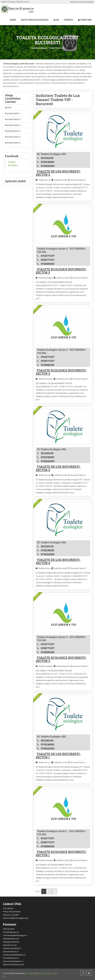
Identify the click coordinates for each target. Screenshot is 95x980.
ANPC (55, 973)
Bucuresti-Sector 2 (13, 119)
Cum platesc (8, 908)
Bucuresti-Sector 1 (13, 113)
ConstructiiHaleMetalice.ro (14, 955)
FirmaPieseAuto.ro (11, 932)
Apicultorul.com (10, 945)
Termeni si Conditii (11, 915)
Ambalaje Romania (11, 942)
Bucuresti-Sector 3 (13, 125)
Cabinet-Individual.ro (12, 948)
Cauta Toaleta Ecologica (35, 20)
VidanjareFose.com (11, 939)
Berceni (8, 107)
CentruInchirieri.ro (11, 951)
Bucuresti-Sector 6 (13, 143)
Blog (56, 20)
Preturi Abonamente (12, 912)
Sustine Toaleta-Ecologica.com (16, 918)
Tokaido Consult (44, 973)
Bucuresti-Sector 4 (13, 131)
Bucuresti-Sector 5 (13, 137)
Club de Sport (9, 929)
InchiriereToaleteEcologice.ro (15, 935)
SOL (5, 977)
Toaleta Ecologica (39, 48)
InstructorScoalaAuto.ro (13, 961)
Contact (69, 20)
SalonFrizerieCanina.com (13, 964)
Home (13, 20)
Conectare (85, 20)
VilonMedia (30, 973)
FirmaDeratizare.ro (11, 958)
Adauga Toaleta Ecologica (82, 2)
